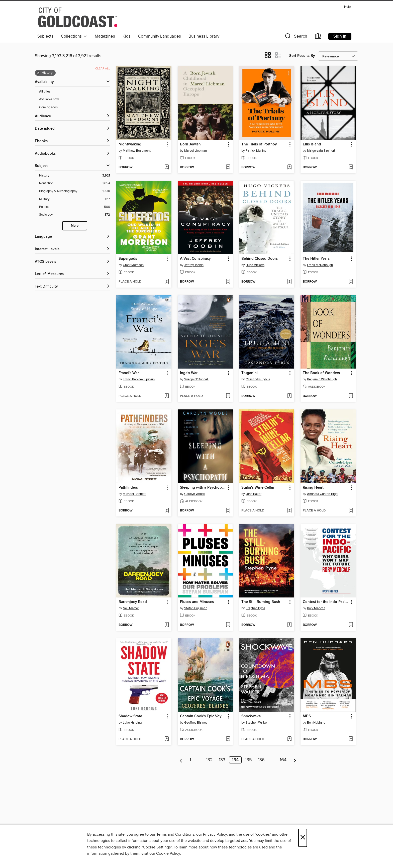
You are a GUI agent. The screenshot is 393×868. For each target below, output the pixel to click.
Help (347, 7)
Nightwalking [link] (130, 144)
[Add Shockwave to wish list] (289, 739)
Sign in (340, 36)
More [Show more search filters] (75, 226)
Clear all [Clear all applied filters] (103, 69)
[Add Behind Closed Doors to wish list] (289, 282)
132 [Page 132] (209, 760)
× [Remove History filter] (38, 73)
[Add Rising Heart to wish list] (351, 511)
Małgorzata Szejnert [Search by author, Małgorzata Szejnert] (321, 151)
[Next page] (295, 760)
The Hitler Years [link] (316, 259)
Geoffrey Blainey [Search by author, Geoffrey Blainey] (196, 723)
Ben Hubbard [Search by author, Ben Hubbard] (316, 723)
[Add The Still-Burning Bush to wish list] (289, 625)
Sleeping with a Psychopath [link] (203, 488)
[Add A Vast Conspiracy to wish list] (228, 282)
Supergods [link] (128, 259)
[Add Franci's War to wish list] (167, 396)
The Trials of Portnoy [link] (259, 144)
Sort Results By (302, 56)
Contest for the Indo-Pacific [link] (326, 602)
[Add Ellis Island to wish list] (351, 167)
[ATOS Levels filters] (72, 262)
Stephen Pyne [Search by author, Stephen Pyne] (255, 608)
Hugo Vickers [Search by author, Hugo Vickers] (255, 265)
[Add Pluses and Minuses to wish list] (228, 625)
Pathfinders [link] (128, 488)
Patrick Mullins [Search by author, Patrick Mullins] (256, 151)
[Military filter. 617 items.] (75, 199)
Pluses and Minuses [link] (197, 602)
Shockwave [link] (251, 716)
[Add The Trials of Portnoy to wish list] (289, 167)
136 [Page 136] (261, 760)
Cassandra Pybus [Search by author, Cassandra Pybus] (258, 379)
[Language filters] (72, 237)
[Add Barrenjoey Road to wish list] (167, 625)
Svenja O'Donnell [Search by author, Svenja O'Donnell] (196, 379)
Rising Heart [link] (313, 488)
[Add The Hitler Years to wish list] (351, 282)
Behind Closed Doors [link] (260, 259)
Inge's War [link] (189, 373)
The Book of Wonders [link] (321, 373)
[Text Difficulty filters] (72, 287)
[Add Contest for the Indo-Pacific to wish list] (351, 625)
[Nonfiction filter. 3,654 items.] (75, 183)
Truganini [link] (250, 373)
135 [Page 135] (249, 760)
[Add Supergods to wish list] (167, 282)
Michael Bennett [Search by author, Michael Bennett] (134, 494)
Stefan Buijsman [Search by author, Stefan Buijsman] (196, 608)
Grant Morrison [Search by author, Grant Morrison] (133, 265)
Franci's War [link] (129, 373)
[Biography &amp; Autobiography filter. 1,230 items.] (75, 191)
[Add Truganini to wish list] (289, 396)
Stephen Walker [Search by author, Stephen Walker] (257, 723)
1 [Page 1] (190, 760)
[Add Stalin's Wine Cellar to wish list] (289, 511)
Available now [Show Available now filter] (49, 99)
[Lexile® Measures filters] (72, 274)
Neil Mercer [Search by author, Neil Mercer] (131, 608)
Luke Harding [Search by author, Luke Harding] (132, 723)
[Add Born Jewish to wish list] (228, 167)
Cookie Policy (168, 853)
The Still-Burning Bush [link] (261, 602)
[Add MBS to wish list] (351, 739)
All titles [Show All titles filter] (45, 92)
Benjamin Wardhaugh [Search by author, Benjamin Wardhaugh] (322, 379)
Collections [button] (74, 36)
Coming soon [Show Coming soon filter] (48, 107)
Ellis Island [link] (312, 144)
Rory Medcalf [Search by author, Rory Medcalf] (316, 608)
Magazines (105, 36)
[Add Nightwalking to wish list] (167, 167)
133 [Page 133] (222, 760)
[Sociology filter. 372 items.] (75, 215)
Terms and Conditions (175, 834)
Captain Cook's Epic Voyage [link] (203, 716)
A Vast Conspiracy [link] (195, 259)
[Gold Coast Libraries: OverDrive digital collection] (78, 17)
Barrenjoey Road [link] (133, 602)
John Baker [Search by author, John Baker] (254, 494)
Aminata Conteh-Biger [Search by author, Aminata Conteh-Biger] (323, 494)
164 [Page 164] (283, 760)
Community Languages (160, 36)
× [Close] (303, 838)
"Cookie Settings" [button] (157, 847)
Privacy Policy (215, 834)
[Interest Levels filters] (72, 249)
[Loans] (318, 37)
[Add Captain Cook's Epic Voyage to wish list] (228, 739)
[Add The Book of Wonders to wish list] (351, 396)
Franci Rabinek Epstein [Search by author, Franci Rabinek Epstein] (139, 379)
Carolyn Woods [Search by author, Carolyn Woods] (195, 494)
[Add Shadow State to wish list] (167, 739)
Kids (127, 36)
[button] (296, 37)
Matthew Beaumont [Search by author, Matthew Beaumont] (137, 151)
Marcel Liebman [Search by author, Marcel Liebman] (195, 151)
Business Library (204, 36)
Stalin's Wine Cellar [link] (258, 488)
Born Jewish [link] (190, 144)
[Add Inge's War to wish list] (228, 396)
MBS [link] (307, 716)
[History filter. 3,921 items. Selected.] (75, 176)
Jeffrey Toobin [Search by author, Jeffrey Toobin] (194, 265)
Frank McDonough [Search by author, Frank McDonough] (320, 265)
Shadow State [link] (130, 716)
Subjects (45, 36)
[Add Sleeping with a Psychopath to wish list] (228, 511)
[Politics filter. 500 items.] (75, 207)
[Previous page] (181, 760)
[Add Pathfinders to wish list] (167, 511)
